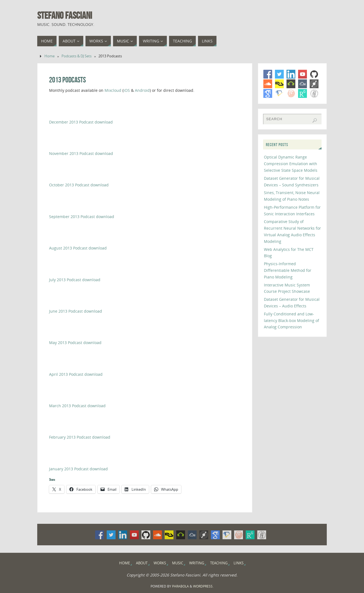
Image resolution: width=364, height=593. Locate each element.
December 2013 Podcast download (81, 122)
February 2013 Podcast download (80, 437)
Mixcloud (113, 90)
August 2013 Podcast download (78, 248)
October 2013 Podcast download (79, 185)
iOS (127, 90)
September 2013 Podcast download (82, 217)
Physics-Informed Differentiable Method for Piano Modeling (288, 270)
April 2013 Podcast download (76, 374)
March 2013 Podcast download (77, 406)
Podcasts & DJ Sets (77, 56)
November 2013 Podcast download (81, 153)
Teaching (219, 563)
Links (239, 563)
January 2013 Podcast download (78, 469)
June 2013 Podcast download (76, 311)
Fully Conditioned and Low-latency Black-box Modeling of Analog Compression (291, 320)
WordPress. (203, 586)
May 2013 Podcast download (75, 343)
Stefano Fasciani (65, 15)
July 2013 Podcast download (75, 280)
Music (178, 563)
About (142, 563)
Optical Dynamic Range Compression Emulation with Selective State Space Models (291, 164)
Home (49, 56)
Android (142, 90)
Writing (197, 563)
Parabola (180, 586)
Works (160, 563)
